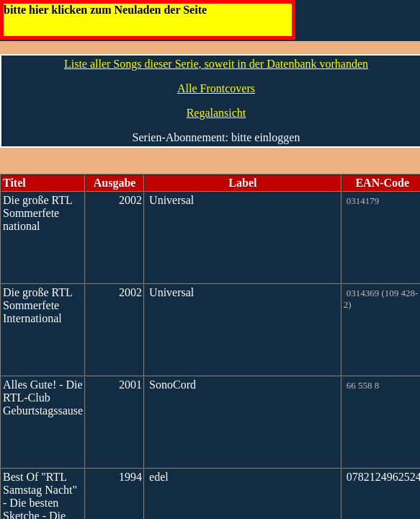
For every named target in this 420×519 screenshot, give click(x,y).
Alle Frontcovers (216, 88)
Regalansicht (216, 113)
